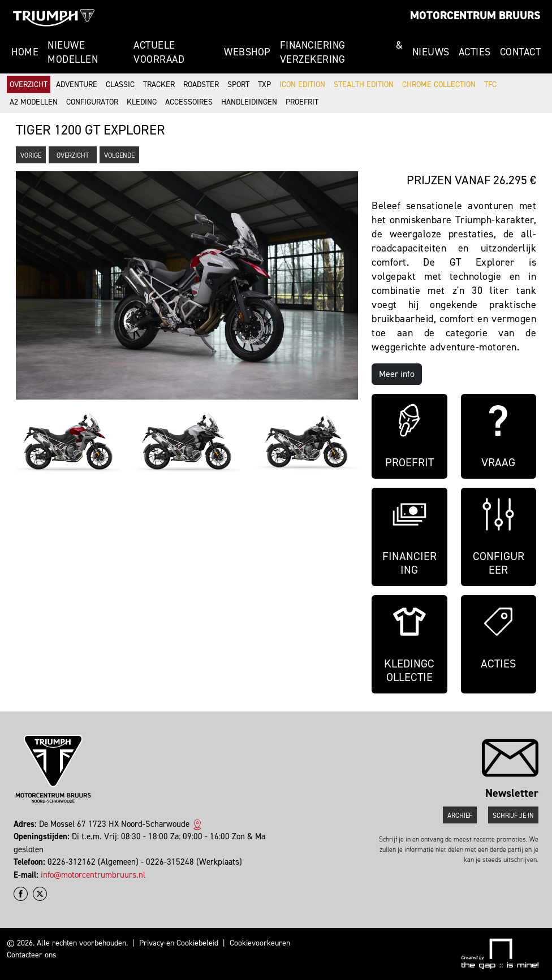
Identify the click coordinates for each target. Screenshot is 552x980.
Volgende (119, 155)
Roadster (201, 84)
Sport (238, 84)
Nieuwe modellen (73, 52)
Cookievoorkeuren (260, 943)
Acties (475, 52)
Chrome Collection (439, 84)
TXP (264, 84)
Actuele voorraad (159, 52)
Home (25, 52)
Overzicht (29, 84)
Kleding (142, 102)
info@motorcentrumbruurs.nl (93, 875)
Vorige (31, 155)
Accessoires (189, 102)
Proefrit (302, 102)
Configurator (92, 102)
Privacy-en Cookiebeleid (179, 943)
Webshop (247, 52)
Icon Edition (302, 84)
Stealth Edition (364, 84)
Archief (460, 816)
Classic (120, 84)
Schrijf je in (513, 816)
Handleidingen (249, 102)
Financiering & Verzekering (342, 52)
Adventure (77, 84)
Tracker (159, 84)
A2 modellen (34, 102)
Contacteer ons (32, 955)
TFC (490, 84)
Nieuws (431, 52)
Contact (521, 52)
